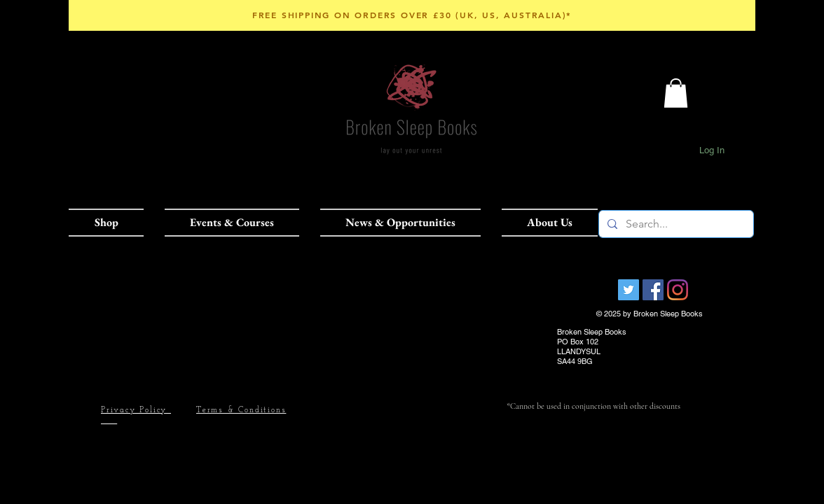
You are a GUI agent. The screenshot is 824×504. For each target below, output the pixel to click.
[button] (111, 223)
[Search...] (675, 224)
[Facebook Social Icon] (653, 290)
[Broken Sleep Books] (629, 290)
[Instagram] (678, 290)
